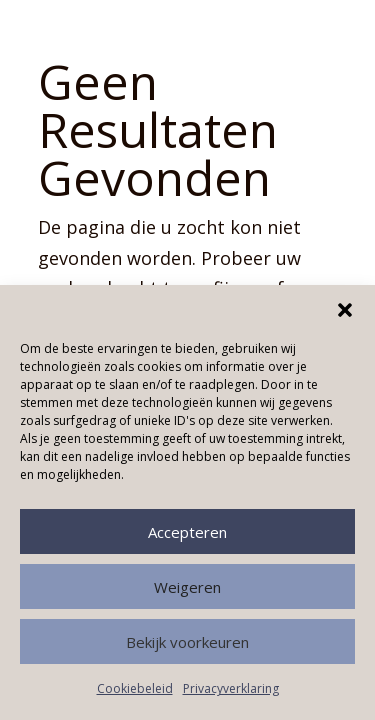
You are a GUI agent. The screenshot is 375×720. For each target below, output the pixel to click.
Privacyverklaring (231, 688)
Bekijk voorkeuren (187, 642)
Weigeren (187, 587)
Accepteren (187, 532)
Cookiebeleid (135, 688)
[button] (345, 310)
